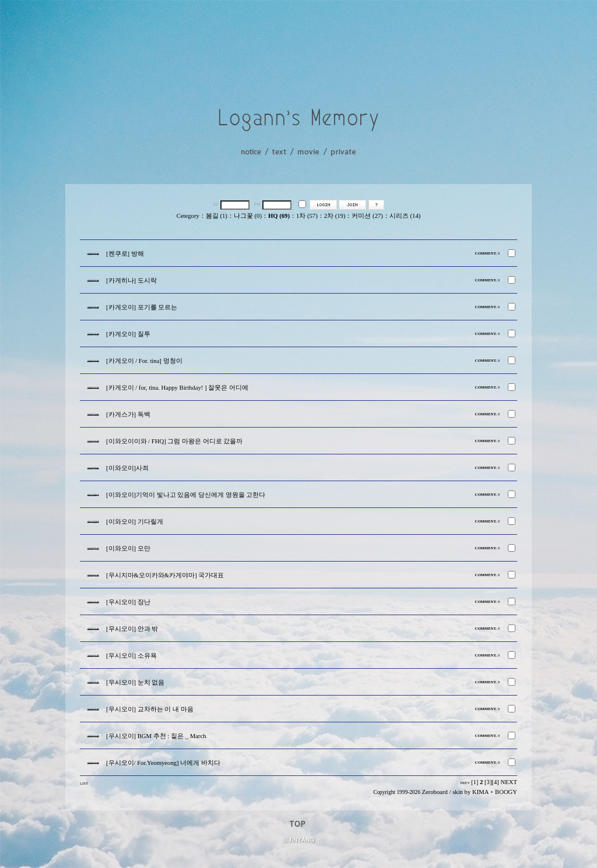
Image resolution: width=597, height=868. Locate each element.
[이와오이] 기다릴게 (135, 522)
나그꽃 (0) (248, 216)
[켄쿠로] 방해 (125, 254)
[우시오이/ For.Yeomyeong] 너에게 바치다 (163, 763)
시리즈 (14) (405, 216)
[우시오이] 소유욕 (131, 656)
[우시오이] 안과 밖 (132, 629)
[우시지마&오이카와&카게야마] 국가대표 (165, 575)
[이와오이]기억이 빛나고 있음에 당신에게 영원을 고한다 (186, 495)
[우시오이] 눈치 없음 (135, 682)
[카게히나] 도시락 (131, 280)
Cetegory (188, 216)
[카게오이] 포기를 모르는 (142, 307)
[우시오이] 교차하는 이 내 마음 (150, 709)
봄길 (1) (217, 216)
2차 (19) (335, 216)
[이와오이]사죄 (127, 468)
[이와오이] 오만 (128, 548)
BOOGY (506, 792)
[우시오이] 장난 (128, 602)
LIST (84, 783)
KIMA (480, 792)
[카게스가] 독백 (128, 414)
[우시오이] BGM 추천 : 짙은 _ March (156, 736)
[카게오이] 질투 (128, 334)
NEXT (509, 782)
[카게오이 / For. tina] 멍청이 (144, 361)
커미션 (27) (367, 216)
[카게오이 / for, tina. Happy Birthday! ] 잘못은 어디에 (177, 388)
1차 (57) (307, 216)
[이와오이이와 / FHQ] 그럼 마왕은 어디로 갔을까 (174, 441)
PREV (465, 783)
